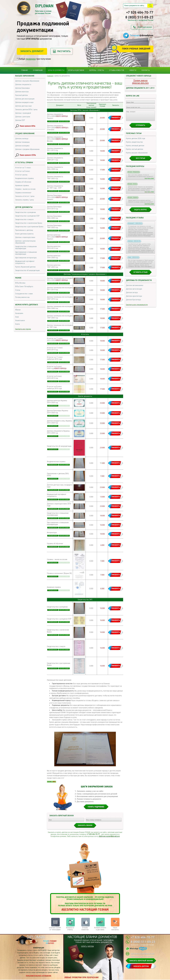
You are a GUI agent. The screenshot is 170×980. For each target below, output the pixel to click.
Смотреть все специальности (137, 307)
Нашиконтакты (115, 929)
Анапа (17, 324)
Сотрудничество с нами (24, 294)
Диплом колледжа (22, 146)
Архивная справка (22, 186)
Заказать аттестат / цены (25, 196)
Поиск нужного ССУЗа (28, 155)
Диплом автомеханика (135, 287)
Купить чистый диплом (135, 151)
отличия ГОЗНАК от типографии (55, 929)
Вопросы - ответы (97, 70)
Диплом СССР (20, 120)
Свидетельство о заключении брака (29, 223)
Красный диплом (21, 95)
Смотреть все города (23, 329)
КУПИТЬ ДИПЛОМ (87, 946)
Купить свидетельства (134, 144)
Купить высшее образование (137, 155)
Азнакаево (19, 313)
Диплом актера (132, 295)
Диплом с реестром (23, 117)
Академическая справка (24, 178)
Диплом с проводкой (23, 113)
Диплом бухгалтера (133, 302)
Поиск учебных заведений (136, 49)
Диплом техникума (22, 142)
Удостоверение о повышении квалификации (26, 253)
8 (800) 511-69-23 (139, 18)
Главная (24, 70)
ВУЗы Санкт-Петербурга (24, 287)
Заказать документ (32, 51)
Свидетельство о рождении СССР (27, 216)
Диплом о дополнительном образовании (25, 242)
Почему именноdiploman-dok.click (140, 82)
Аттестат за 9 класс (23, 171)
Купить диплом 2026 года (136, 141)
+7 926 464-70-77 (140, 13)
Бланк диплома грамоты (24, 234)
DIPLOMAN (36, 937)
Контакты (146, 70)
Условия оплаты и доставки (100, 929)
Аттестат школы (21, 175)
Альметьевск (20, 321)
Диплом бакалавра (22, 88)
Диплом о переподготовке (25, 237)
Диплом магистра (22, 92)
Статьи (18, 290)
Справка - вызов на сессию (25, 189)
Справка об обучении (23, 182)
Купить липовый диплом (135, 148)
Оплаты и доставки (76, 70)
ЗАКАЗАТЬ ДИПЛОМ (141, 966)
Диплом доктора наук (23, 106)
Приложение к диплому (24, 230)
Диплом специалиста (23, 85)
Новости (133, 70)
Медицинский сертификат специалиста (25, 262)
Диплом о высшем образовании (27, 81)
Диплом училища (22, 139)
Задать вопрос (140, 212)
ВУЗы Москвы (20, 283)
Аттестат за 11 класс (23, 168)
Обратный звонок (145, 27)
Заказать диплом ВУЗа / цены (26, 110)
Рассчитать (64, 51)
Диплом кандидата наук (24, 102)
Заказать (115, 117)
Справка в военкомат (23, 193)
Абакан (18, 310)
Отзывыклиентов (85, 929)
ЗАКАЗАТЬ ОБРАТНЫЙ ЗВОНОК (141, 961)
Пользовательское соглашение (39, 976)
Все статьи (140, 160)
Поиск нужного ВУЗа (27, 126)
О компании (38, 70)
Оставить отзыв (140, 274)
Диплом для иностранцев (25, 99)
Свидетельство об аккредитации (27, 270)
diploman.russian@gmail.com (109, 836)
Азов (17, 317)
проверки (31, 59)
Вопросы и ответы (70, 929)
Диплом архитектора (134, 298)
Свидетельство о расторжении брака (29, 227)
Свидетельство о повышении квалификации (26, 248)
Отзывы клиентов (117, 70)
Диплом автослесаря (134, 291)
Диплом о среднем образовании (27, 149)
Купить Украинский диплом (25, 267)
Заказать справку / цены (25, 200)
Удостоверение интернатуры (26, 258)
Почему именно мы (22, 297)
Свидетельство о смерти (24, 219)
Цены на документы (56, 70)
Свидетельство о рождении (26, 212)
